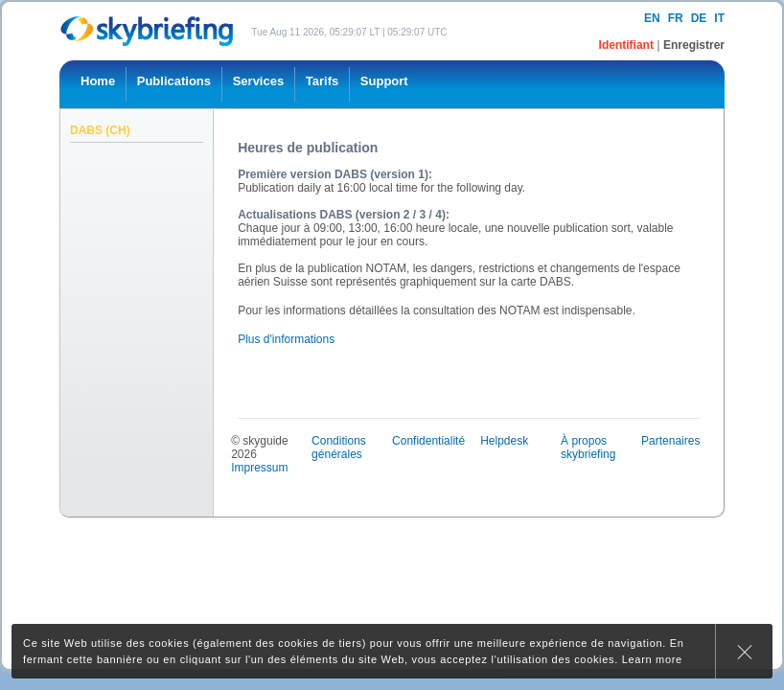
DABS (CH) (100, 130)
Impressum (259, 468)
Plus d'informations (286, 339)
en (652, 18)
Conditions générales (339, 448)
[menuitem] (98, 84)
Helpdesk (504, 441)
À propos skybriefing (588, 448)
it (719, 18)
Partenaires (670, 441)
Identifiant (628, 45)
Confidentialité (428, 441)
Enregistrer (694, 45)
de (699, 18)
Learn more (652, 659)
